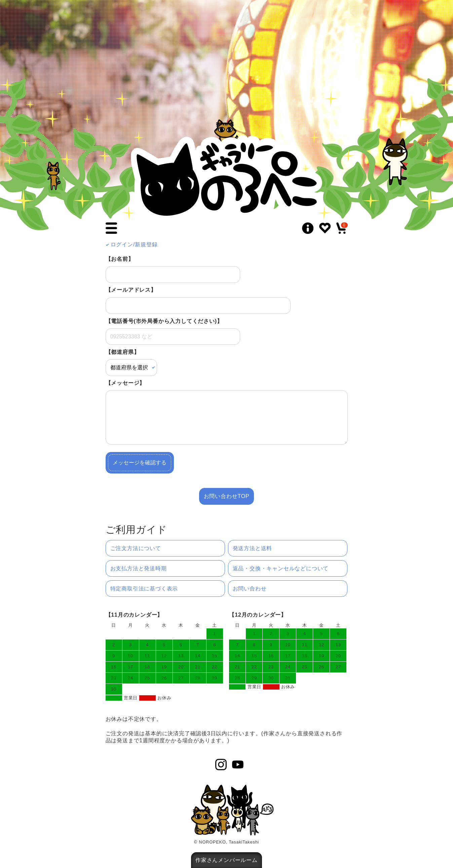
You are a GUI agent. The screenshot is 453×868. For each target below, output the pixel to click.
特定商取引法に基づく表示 (144, 589)
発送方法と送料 (253, 548)
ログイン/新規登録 (132, 244)
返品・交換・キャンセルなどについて (281, 568)
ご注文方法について (136, 548)
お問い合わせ (250, 589)
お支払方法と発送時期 (139, 568)
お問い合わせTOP (227, 496)
